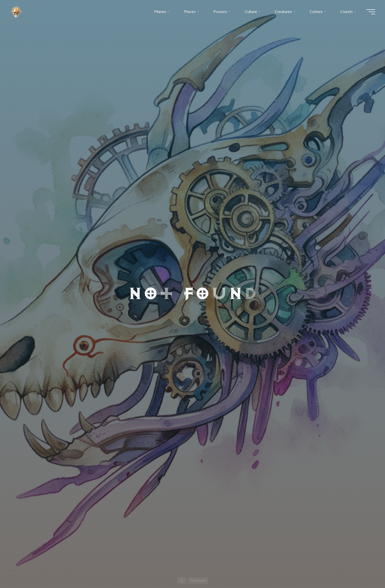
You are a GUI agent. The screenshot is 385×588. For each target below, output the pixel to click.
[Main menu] (371, 12)
